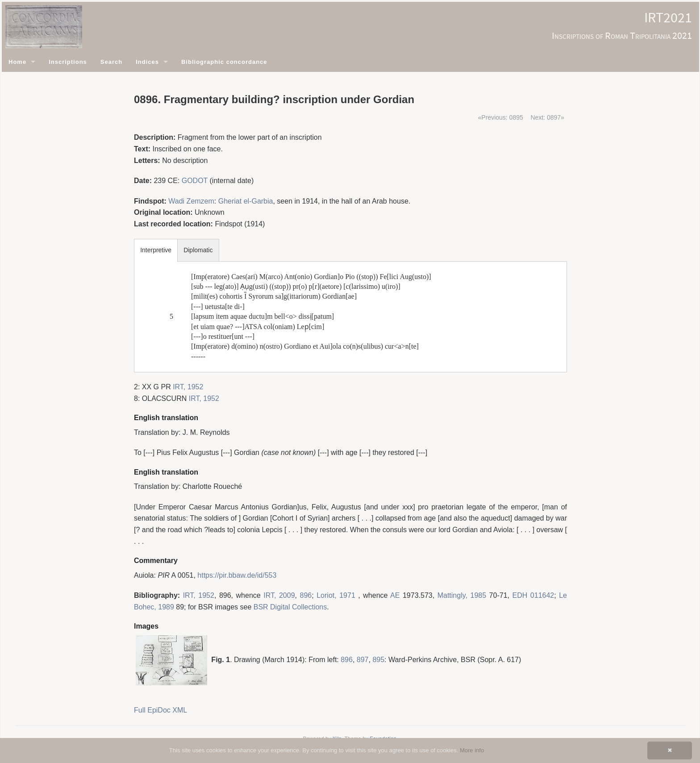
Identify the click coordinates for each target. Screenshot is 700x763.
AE (395, 595)
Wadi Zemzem (191, 201)
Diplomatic (198, 250)
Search (111, 62)
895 (378, 660)
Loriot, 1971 (336, 595)
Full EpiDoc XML (160, 710)
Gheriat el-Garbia (246, 201)
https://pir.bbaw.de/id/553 (237, 575)
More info (472, 750)
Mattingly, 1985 (462, 595)
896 (306, 595)
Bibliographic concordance (224, 62)
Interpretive (156, 250)
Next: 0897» (547, 117)
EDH (520, 595)
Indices (147, 62)
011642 (542, 595)
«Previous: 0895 (501, 117)
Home (17, 62)
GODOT (195, 181)
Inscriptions (68, 62)
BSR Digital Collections (290, 607)
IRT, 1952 (188, 387)
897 (363, 660)
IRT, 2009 (279, 595)
